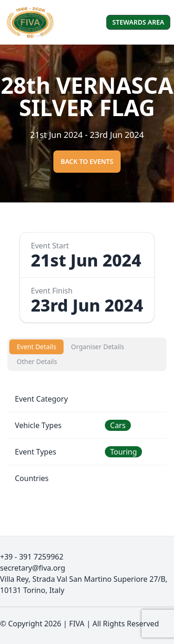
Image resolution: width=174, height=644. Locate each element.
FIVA (77, 624)
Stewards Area (138, 22)
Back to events (87, 161)
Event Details (36, 347)
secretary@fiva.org (33, 568)
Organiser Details (97, 347)
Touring (123, 452)
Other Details (37, 361)
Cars (118, 425)
